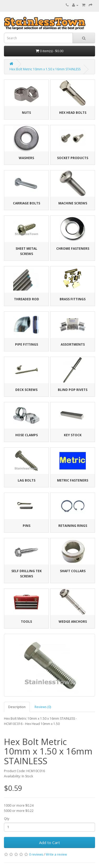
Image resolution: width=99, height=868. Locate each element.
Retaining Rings (73, 526)
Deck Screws (26, 390)
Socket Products (73, 158)
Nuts (26, 113)
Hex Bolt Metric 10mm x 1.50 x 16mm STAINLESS (45, 69)
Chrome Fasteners (73, 249)
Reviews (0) (43, 707)
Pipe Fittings (27, 344)
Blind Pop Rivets (73, 390)
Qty (7, 819)
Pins (27, 526)
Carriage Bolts (27, 203)
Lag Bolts (27, 480)
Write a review (56, 854)
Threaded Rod (27, 299)
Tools (26, 622)
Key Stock (73, 435)
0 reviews (36, 854)
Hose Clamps (27, 435)
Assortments (73, 344)
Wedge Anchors (73, 622)
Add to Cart (49, 842)
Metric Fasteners (73, 480)
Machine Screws (73, 203)
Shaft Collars (73, 571)
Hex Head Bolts (73, 113)
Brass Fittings (73, 299)
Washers (26, 158)
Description (17, 707)
